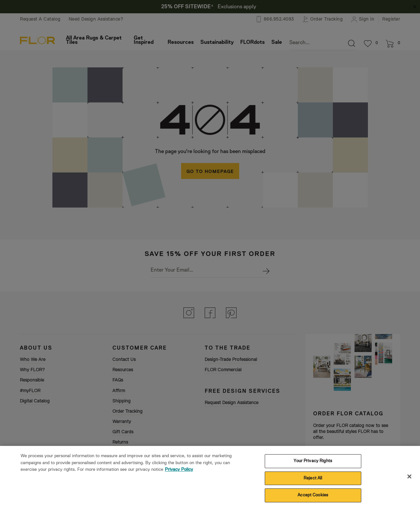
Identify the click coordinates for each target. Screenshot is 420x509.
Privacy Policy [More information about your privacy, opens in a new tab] (179, 474)
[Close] (409, 481)
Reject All (313, 483)
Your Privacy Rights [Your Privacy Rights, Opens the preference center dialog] (313, 466)
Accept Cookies (313, 500)
